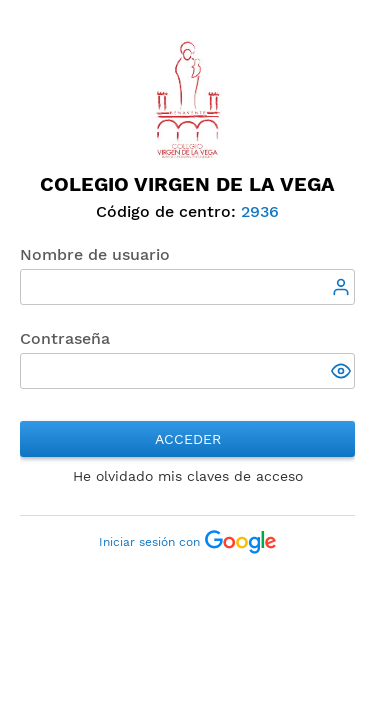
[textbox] (187, 287)
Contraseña (65, 338)
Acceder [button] (188, 439)
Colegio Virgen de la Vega (187, 184)
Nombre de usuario (95, 254)
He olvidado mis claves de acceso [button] (188, 476)
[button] (343, 373)
